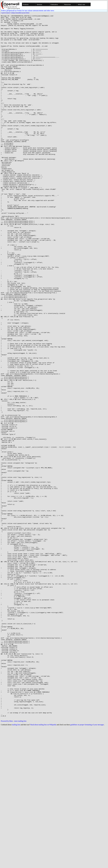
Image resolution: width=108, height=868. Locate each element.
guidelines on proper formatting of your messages (87, 865)
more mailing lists (20, 862)
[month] (18, 13)
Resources (67, 5)
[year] (24, 13)
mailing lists (16, 865)
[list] (28, 13)
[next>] (9, 13)
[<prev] (3, 13)
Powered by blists (7, 862)
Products (26, 5)
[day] (13, 13)
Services (39, 5)
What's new (81, 5)
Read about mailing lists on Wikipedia (43, 865)
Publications (54, 5)
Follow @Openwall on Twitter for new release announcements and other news (28, 11)
